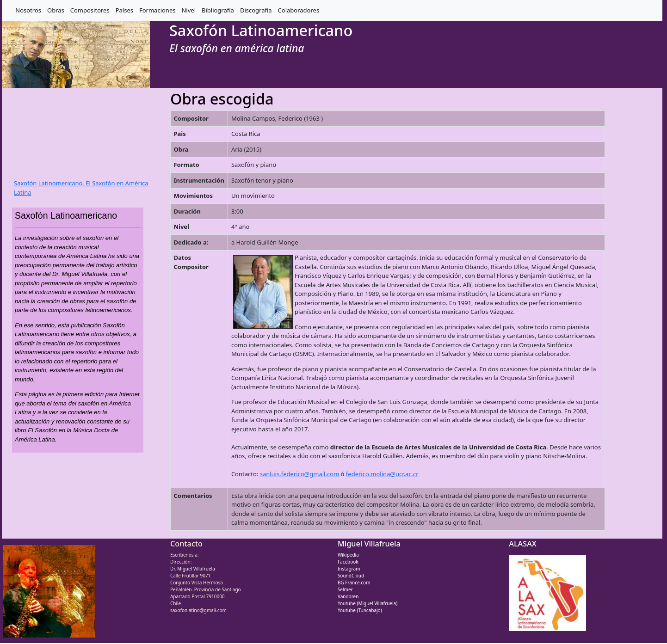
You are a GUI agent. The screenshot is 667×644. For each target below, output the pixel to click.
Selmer (345, 589)
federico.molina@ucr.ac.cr (382, 474)
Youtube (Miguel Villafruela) (367, 603)
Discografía (256, 10)
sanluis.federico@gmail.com (300, 474)
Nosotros (28, 10)
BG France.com (354, 583)
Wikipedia (348, 555)
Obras (56, 10)
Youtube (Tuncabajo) (360, 610)
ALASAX (522, 544)
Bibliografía (218, 10)
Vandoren (348, 596)
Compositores (90, 10)
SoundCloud (351, 576)
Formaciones (157, 10)
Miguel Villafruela (369, 544)
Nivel (188, 10)
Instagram (349, 569)
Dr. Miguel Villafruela (193, 569)
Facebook (348, 562)
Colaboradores (299, 10)
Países (124, 10)
